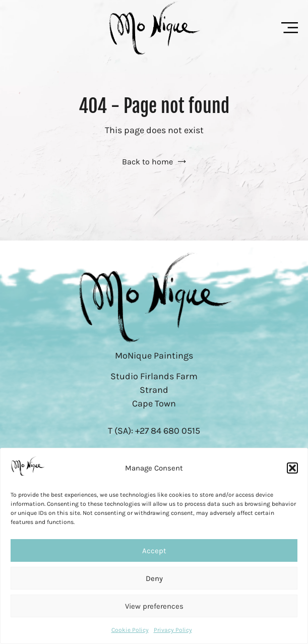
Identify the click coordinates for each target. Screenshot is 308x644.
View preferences (154, 606)
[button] (292, 468)
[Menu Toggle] (290, 28)
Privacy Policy (173, 630)
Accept (154, 551)
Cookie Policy (130, 630)
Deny (154, 578)
